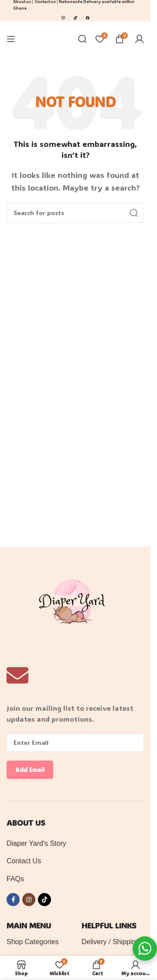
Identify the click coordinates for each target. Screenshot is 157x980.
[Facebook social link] (13, 900)
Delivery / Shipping (111, 942)
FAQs (15, 879)
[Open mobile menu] (11, 39)
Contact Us (24, 861)
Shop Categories (32, 942)
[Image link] (63, 17)
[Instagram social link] (29, 900)
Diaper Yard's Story (36, 843)
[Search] (82, 39)
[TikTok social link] (44, 900)
